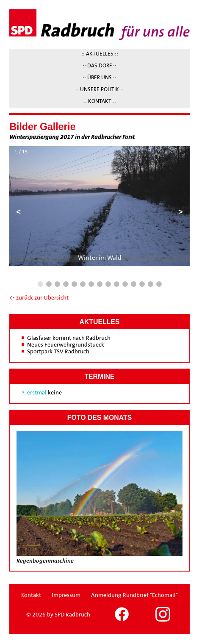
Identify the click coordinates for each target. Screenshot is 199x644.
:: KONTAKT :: (100, 102)
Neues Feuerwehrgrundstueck (66, 345)
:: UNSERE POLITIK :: (99, 90)
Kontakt (31, 595)
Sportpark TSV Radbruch (58, 352)
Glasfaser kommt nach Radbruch (69, 338)
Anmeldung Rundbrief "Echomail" (134, 595)
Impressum (66, 595)
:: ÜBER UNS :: (99, 78)
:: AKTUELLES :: (100, 54)
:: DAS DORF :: (99, 66)
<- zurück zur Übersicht (39, 298)
